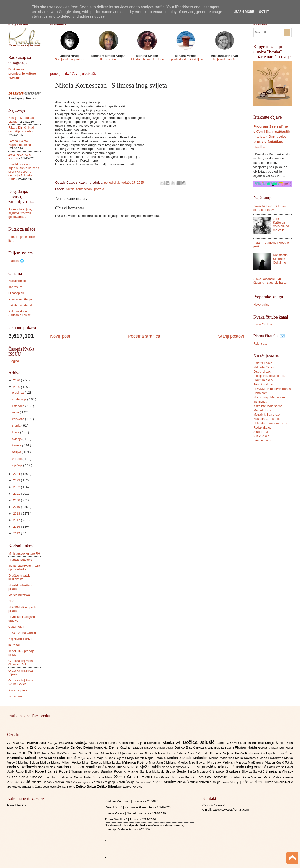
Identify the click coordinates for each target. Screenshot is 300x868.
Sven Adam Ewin (134, 777)
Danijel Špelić (275, 743)
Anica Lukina (109, 743)
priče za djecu (252, 782)
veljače (17, 459)
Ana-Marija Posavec (57, 743)
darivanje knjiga (210, 782)
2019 (17, 507)
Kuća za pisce (18, 690)
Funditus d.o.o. (264, 384)
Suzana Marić (104, 777)
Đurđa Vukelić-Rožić (279, 782)
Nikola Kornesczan (79, 189)
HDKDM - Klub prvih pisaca (272, 389)
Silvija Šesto (176, 771)
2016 (17, 527)
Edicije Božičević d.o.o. (269, 376)
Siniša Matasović (200, 772)
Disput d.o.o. (262, 371)
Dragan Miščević (145, 748)
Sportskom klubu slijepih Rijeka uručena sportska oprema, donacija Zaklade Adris (24, 172)
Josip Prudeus (212, 753)
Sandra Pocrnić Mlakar (120, 771)
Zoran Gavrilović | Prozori (122, 819)
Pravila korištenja (20, 299)
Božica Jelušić (200, 742)
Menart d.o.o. (262, 410)
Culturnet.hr (16, 627)
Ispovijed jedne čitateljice (186, 59)
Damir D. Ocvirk (228, 743)
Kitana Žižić (283, 753)
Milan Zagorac (93, 762)
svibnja (17, 439)
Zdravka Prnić (63, 782)
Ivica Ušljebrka (121, 753)
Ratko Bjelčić (25, 772)
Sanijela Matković (153, 772)
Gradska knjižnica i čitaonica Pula (21, 663)
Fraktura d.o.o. (263, 380)
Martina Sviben (29, 762)
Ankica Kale (128, 743)
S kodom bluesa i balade (147, 59)
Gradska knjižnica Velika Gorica (21, 682)
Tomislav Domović (213, 777)
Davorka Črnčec (69, 747)
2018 (17, 514)
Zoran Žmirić (144, 782)
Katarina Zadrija (259, 753)
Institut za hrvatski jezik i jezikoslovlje (24, 567)
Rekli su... (260, 343)
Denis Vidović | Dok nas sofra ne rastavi (270, 208)
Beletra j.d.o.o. (263, 363)
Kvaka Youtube (263, 324)
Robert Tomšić (71, 771)
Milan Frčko (72, 762)
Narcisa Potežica (71, 767)
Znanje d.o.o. (262, 440)
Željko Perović (133, 787)
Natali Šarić (95, 767)
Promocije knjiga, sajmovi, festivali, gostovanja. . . (20, 213)
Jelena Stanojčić (189, 753)
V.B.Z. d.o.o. (262, 436)
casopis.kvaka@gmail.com (231, 810)
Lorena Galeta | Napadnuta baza (20, 143)
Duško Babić (185, 747)
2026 (17, 380)
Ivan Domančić (83, 753)
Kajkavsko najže (224, 59)
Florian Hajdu (247, 747)
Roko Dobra (92, 772)
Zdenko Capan (42, 782)
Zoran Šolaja (126, 782)
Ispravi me (15, 696)
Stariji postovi (231, 336)
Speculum (51, 777)
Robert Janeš (47, 771)
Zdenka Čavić (19, 782)
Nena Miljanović (200, 767)
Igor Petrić (30, 753)
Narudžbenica (18, 281)
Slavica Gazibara (227, 771)
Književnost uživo (20, 639)
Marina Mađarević (222, 758)
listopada (19, 406)
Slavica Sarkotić (254, 772)
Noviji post (60, 336)
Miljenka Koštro (136, 762)
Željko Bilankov (110, 786)
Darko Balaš (46, 748)
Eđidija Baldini (225, 748)
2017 (17, 520)
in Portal (14, 645)
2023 (17, 480)
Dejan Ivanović (96, 747)
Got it (264, 12)
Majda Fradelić (156, 758)
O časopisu (16, 293)
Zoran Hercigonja (104, 782)
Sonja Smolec (31, 777)
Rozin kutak (108, 59)
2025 (17, 387)
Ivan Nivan (102, 753)
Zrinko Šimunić (188, 782)
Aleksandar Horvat (23, 743)
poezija (99, 189)
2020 (17, 500)
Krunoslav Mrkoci (22, 758)
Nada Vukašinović (22, 767)
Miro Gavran (198, 762)
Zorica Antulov (165, 782)
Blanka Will (173, 743)
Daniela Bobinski (253, 743)
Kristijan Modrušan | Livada (123, 801)
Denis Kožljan (121, 747)
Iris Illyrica (260, 402)
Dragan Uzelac (166, 748)
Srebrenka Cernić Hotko (76, 777)
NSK (11, 601)
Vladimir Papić (262, 777)
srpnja (17, 426)
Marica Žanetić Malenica (188, 758)
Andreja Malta (87, 743)
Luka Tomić (67, 758)
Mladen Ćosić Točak (279, 762)
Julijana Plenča (234, 753)
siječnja (18, 465)
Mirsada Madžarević (250, 762)
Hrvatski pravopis (20, 560)
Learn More (244, 12)
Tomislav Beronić (184, 777)
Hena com (260, 393)
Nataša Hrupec (116, 767)
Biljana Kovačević (150, 743)
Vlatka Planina (283, 777)
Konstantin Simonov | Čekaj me (280, 259)
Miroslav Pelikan (221, 762)
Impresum (15, 287)
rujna (16, 412)
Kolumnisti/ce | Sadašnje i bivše (20, 313)
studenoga (20, 399)
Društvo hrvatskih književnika (20, 577)
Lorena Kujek (47, 758)
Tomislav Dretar (240, 777)
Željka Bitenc (67, 787)
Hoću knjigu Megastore (269, 397)
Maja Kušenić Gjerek (112, 758)
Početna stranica (144, 336)
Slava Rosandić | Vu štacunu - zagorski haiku (270, 281)
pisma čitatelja (231, 782)
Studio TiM (261, 432)
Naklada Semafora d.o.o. (270, 423)
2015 (17, 533)
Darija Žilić (28, 747)
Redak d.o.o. (262, 427)
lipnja (16, 432)
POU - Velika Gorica (22, 633)
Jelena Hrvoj (166, 753)
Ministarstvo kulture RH (24, 553)
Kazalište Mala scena (268, 406)
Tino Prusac (163, 777)
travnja (17, 445)
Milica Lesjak (113, 762)
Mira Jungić (158, 762)
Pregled (14, 361)
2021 (17, 494)
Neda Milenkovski (174, 767)
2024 (17, 474)
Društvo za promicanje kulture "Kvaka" (22, 74)
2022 (17, 487)
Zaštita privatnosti (20, 305)
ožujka (17, 452)
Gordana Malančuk (272, 748)
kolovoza (18, 419)
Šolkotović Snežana (21, 787)
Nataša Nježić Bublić (144, 767)
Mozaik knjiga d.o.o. (267, 415)
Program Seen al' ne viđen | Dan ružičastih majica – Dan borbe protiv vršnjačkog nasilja (272, 136)
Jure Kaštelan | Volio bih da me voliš (281, 224)
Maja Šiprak (136, 758)
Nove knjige (261, 305)
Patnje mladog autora (70, 59)
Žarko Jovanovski (46, 787)
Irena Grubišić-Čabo (57, 753)
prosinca (18, 393)
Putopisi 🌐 (16, 261)
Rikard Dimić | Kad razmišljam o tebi (21, 129)
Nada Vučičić (47, 767)
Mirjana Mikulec (177, 762)
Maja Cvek (87, 758)
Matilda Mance (51, 762)
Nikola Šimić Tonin (230, 767)
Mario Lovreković (272, 758)
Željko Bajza (86, 786)
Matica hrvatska (19, 595)
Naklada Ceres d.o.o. (268, 419)
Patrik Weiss (276, 767)
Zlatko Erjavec (83, 782)
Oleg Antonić (256, 767)
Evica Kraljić (205, 748)
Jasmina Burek (143, 753)
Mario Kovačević (247, 758)
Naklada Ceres (264, 367)
